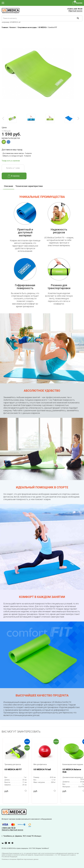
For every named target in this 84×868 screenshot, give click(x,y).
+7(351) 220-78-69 (75, 9)
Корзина (79, 3)
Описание (9, 186)
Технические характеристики (29, 186)
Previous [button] (3, 118)
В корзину (14, 176)
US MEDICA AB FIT (13, 769)
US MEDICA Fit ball (42, 769)
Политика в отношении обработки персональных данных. (20, 859)
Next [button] (78, 118)
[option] (12, 118)
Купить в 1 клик (13, 168)
